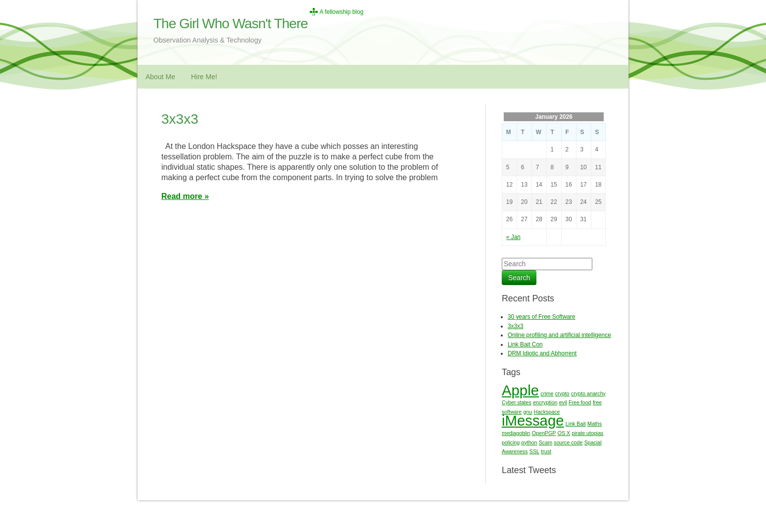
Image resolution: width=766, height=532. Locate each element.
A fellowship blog (342, 12)
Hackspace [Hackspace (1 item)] (547, 412)
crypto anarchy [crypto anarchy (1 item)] (588, 393)
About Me (160, 77)
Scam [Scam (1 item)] (546, 442)
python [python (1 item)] (529, 442)
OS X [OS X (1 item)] (564, 433)
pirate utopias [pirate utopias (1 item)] (587, 433)
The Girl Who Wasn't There (231, 24)
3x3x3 (180, 119)
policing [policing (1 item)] (511, 442)
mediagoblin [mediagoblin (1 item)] (516, 433)
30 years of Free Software (542, 317)
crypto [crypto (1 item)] (562, 393)
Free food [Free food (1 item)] (580, 402)
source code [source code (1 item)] (568, 442)
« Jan (513, 237)
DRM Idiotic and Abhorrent (542, 353)
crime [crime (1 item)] (547, 393)
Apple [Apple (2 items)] (520, 390)
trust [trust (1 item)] (546, 451)
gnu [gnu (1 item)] (528, 412)
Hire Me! (204, 77)
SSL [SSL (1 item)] (534, 451)
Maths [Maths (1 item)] (595, 424)
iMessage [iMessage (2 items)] (533, 420)
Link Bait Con (525, 344)
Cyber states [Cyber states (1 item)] (517, 402)
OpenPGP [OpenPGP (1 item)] (544, 433)
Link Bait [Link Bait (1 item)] (576, 424)
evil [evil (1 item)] (563, 402)
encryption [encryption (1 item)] (545, 402)
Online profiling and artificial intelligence (559, 335)
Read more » (185, 196)
